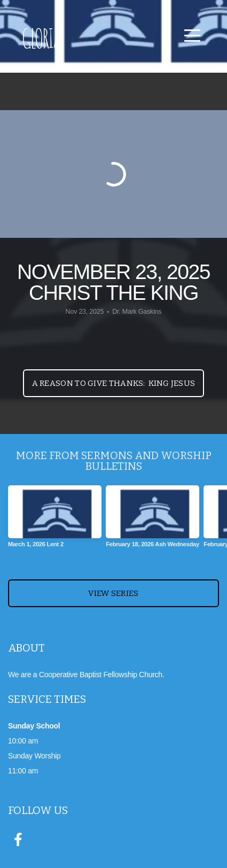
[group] (55, 521)
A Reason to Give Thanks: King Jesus (114, 383)
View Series (113, 593)
